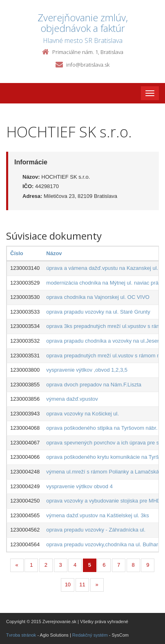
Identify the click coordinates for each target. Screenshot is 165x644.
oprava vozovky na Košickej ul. (82, 414)
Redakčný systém (90, 635)
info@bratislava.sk (88, 65)
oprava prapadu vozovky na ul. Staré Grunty (98, 312)
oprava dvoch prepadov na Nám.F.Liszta (94, 385)
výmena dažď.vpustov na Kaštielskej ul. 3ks (98, 515)
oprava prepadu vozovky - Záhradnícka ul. (96, 530)
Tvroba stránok (21, 635)
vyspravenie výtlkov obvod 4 (79, 486)
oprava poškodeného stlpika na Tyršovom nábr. (102, 428)
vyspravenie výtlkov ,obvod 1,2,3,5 (87, 370)
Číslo (17, 253)
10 (68, 585)
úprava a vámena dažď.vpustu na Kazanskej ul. (102, 268)
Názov (54, 253)
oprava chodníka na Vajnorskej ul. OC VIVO (98, 297)
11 (82, 585)
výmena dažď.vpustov (72, 399)
